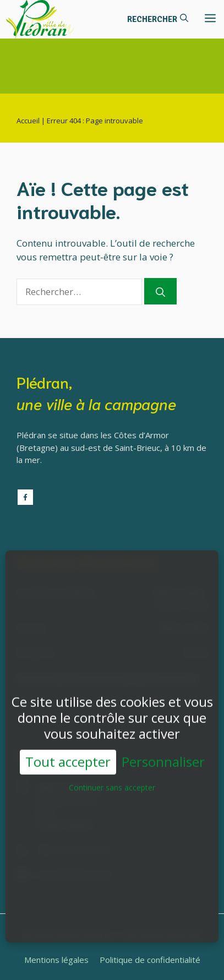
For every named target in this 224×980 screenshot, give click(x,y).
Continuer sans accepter (112, 782)
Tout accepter (68, 756)
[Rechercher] (160, 291)
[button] (158, 19)
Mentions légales (56, 960)
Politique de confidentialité (150, 960)
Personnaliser (163, 757)
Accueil (28, 121)
